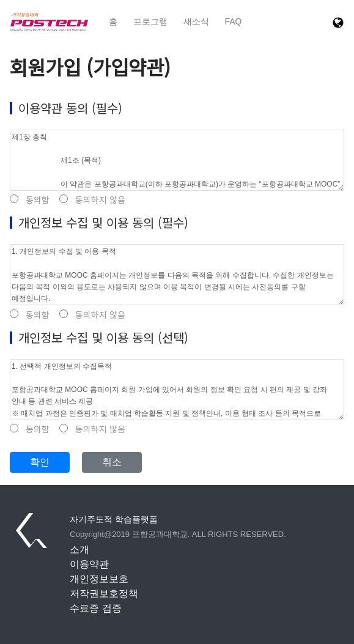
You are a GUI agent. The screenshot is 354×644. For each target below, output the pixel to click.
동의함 (30, 200)
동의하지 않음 (92, 200)
